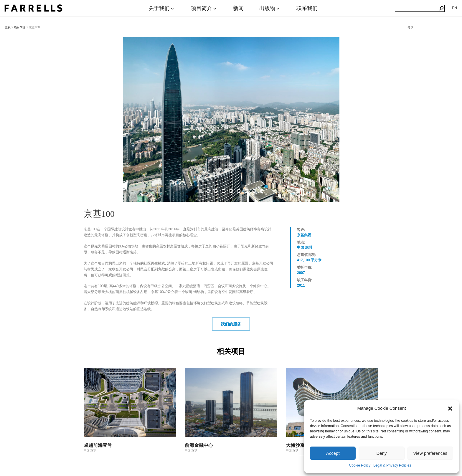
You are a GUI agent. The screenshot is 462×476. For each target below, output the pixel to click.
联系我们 (307, 8)
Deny (381, 453)
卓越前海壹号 (98, 445)
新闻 (238, 8)
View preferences (430, 453)
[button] (450, 409)
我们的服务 (231, 324)
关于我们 (162, 8)
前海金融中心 (199, 445)
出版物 (270, 8)
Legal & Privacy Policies (392, 465)
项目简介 (204, 8)
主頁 (8, 27)
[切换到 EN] (454, 8)
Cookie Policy (360, 465)
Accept (333, 453)
